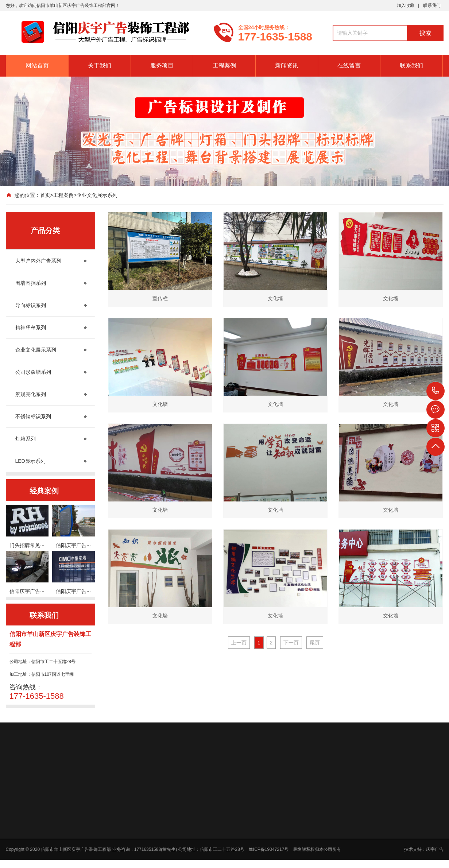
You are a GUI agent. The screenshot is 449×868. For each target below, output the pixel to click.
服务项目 (162, 65)
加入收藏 (406, 5)
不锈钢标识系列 (33, 416)
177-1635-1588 (436, 391)
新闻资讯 (287, 65)
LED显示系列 (30, 461)
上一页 (239, 643)
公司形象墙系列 (33, 372)
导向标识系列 (31, 305)
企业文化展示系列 (97, 195)
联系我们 (432, 5)
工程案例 (224, 65)
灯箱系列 (26, 439)
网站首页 (37, 65)
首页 (45, 195)
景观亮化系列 (31, 394)
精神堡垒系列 (31, 328)
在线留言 (349, 65)
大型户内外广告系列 (38, 261)
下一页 (291, 643)
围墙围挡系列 (31, 283)
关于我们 (100, 65)
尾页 (315, 643)
